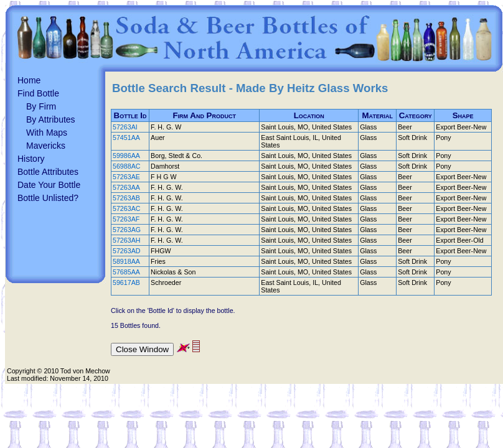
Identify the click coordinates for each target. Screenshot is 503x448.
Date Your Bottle (49, 185)
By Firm (41, 106)
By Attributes (51, 119)
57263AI (125, 127)
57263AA (126, 187)
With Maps (47, 133)
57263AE (126, 177)
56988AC (126, 166)
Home (29, 80)
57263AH (126, 240)
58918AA (126, 261)
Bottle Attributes (48, 172)
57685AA (126, 272)
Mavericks (46, 146)
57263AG (127, 230)
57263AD (126, 251)
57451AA (126, 138)
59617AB (126, 282)
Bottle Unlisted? (48, 198)
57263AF (126, 219)
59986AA (126, 156)
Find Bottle (38, 93)
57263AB (126, 198)
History (31, 159)
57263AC (126, 208)
